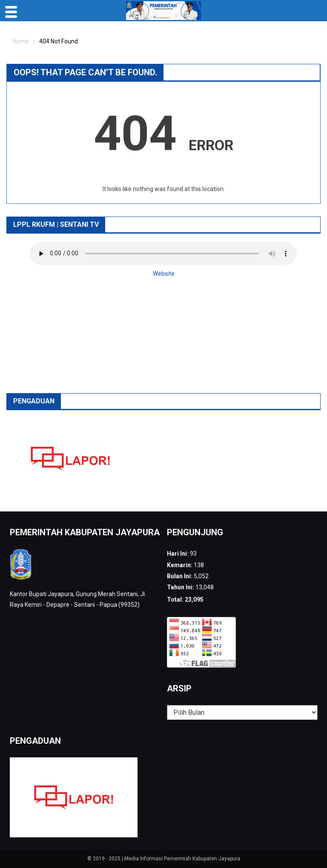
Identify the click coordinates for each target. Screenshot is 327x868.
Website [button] (164, 274)
